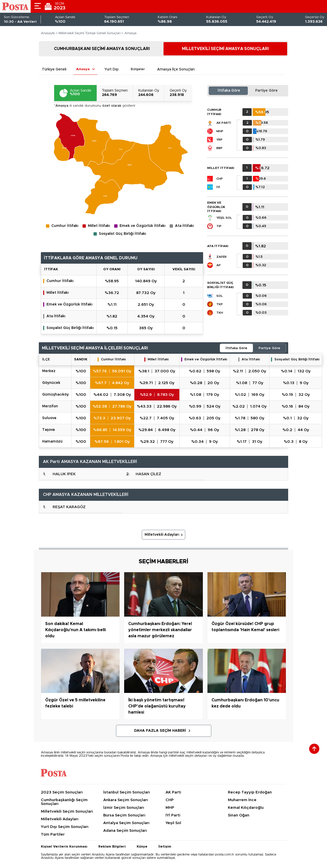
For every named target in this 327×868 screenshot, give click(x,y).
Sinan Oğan (239, 815)
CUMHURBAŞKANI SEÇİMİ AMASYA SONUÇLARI (102, 49)
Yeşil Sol (224, 218)
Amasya (83, 69)
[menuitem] (62, 149)
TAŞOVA (48, 430)
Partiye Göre (266, 91)
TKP (220, 304)
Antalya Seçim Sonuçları (126, 823)
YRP (219, 140)
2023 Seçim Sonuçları (62, 792)
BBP (219, 148)
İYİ (218, 187)
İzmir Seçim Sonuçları (124, 808)
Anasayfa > (49, 33)
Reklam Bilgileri (112, 847)
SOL (220, 296)
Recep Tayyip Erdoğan (250, 792)
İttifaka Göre (229, 91)
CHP (220, 179)
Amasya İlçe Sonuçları (176, 69)
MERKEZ (49, 371)
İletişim (165, 847)
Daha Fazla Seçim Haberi (160, 731)
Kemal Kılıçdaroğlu (246, 808)
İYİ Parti (173, 815)
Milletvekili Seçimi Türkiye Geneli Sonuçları (90, 33)
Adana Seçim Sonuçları (125, 831)
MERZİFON (50, 406)
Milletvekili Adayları (162, 535)
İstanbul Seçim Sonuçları (127, 792)
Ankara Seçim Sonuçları (126, 800)
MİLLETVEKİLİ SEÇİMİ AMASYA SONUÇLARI (225, 49)
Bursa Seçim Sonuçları (124, 815)
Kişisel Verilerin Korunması (64, 847)
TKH (220, 313)
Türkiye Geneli (54, 69)
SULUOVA (49, 418)
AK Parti (224, 123)
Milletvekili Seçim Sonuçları (67, 811)
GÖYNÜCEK (51, 383)
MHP (220, 131)
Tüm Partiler (53, 834)
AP (219, 265)
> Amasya (129, 33)
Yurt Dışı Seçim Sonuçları (65, 827)
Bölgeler (138, 69)
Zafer (221, 257)
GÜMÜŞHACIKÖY (55, 395)
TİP (219, 226)
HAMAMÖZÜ (52, 442)
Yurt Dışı (112, 69)
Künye (142, 847)
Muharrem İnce (242, 800)
